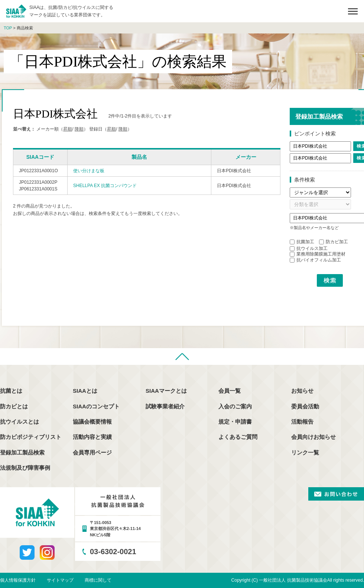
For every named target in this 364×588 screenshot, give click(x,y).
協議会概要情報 (92, 422)
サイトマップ (60, 580)
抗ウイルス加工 (309, 248)
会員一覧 (230, 391)
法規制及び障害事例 (25, 468)
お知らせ (302, 391)
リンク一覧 (305, 452)
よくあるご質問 (238, 437)
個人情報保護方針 (18, 580)
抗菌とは (11, 391)
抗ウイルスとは (19, 422)
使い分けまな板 (89, 171)
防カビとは (14, 406)
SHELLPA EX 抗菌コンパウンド (105, 186)
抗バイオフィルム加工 (315, 260)
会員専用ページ (92, 452)
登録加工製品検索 (22, 452)
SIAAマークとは (166, 391)
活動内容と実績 (92, 437)
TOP (8, 28)
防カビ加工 (334, 242)
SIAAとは (85, 391)
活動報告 (302, 422)
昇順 (68, 129)
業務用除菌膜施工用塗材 (318, 254)
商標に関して (98, 580)
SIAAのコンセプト (96, 406)
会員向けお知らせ (313, 437)
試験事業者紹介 (165, 406)
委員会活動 (305, 406)
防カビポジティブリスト (31, 437)
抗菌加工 (302, 242)
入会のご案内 (235, 406)
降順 (79, 129)
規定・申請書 (235, 422)
